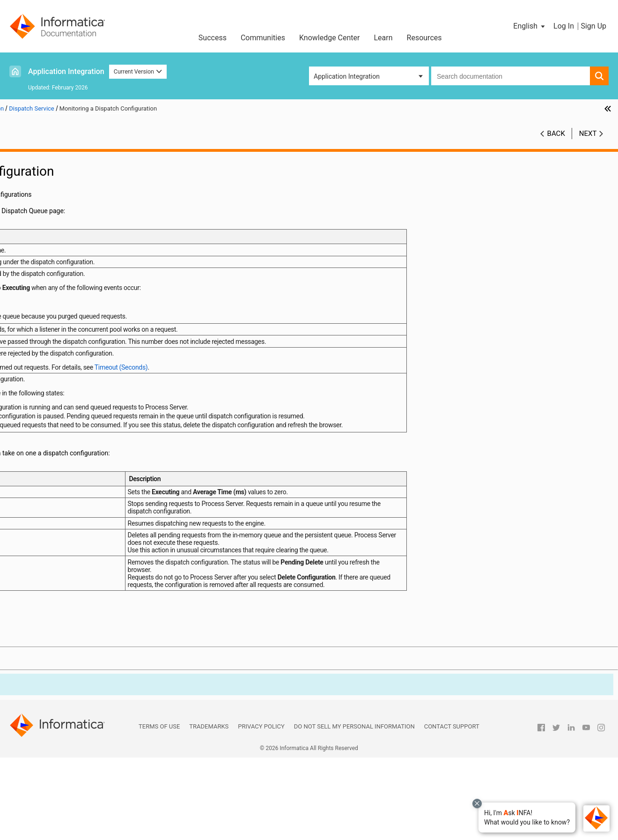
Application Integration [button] (347, 76)
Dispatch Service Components (83, 237)
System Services (54, 316)
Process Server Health (48, 355)
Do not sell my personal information (354, 809)
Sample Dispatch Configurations (86, 276)
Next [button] (588, 134)
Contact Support (452, 809)
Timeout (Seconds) (433, 382)
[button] (527, 818)
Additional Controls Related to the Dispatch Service (96, 296)
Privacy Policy (261, 809)
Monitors (43, 208)
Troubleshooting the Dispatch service (93, 286)
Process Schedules (43, 335)
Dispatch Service (54, 227)
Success (213, 38)
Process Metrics (39, 365)
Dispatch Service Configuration (84, 257)
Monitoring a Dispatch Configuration (92, 267)
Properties (45, 198)
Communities (263, 38)
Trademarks (209, 809)
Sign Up (593, 26)
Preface (27, 158)
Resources (424, 38)
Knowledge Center (330, 38)
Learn (383, 38)
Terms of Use (159, 809)
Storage (41, 306)
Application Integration (66, 71)
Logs (23, 404)
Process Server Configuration (58, 178)
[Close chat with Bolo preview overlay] (477, 803)
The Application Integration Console (67, 168)
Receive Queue (51, 217)
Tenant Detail (49, 188)
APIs (22, 375)
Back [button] (556, 134)
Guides (26, 394)
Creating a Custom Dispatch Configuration (96, 247)
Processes (31, 345)
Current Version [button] (138, 71)
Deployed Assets (40, 326)
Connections (34, 385)
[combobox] (511, 76)
